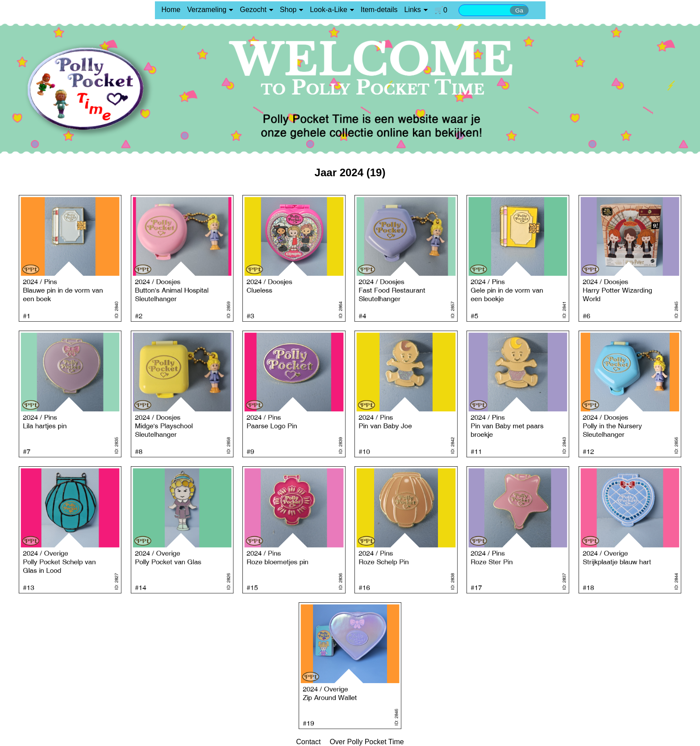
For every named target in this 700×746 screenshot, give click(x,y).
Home (171, 10)
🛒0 (441, 10)
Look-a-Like (329, 10)
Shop (288, 10)
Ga (519, 10)
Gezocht (253, 10)
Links (413, 10)
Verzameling (207, 10)
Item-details (379, 10)
